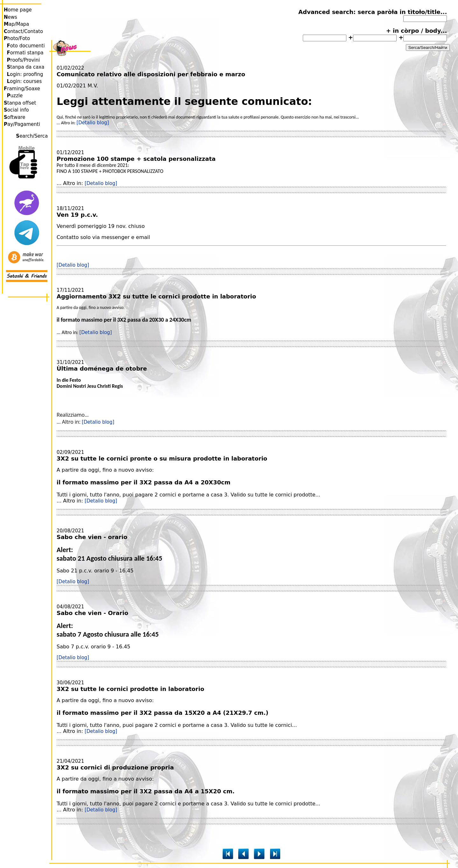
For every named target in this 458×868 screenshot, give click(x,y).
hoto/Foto (17, 38)
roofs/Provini (24, 60)
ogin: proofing (25, 74)
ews (10, 17)
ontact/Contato (23, 31)
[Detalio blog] (93, 123)
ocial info (16, 110)
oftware (14, 117)
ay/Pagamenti (22, 124)
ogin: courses (24, 81)
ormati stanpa (25, 53)
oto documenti (26, 46)
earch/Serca (33, 136)
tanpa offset (20, 103)
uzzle (15, 96)
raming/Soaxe (22, 89)
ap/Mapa (17, 24)
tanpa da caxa (26, 67)
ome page (18, 10)
